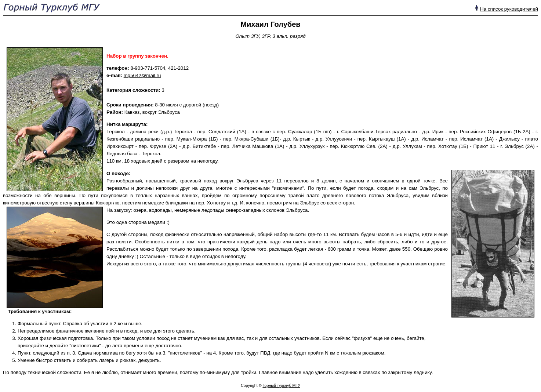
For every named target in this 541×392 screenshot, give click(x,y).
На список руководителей (509, 9)
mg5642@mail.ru (142, 75)
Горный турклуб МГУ (281, 385)
